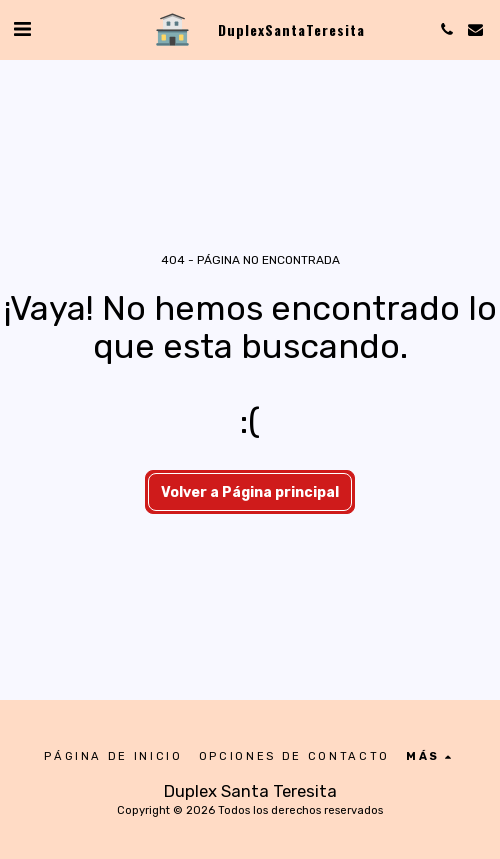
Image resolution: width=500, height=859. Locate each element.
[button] (22, 29)
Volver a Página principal (250, 492)
